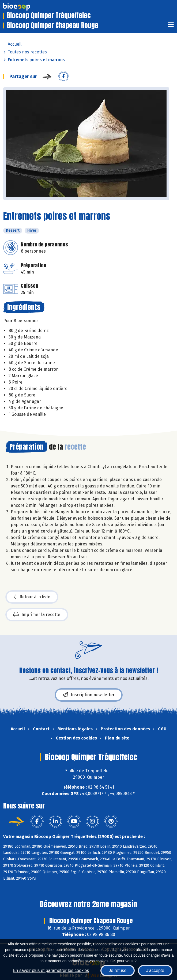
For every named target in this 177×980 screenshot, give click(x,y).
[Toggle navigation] (171, 26)
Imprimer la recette (37, 615)
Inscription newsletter (89, 695)
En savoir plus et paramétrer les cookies (51, 970)
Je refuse (118, 970)
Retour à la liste (32, 597)
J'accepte (155, 970)
